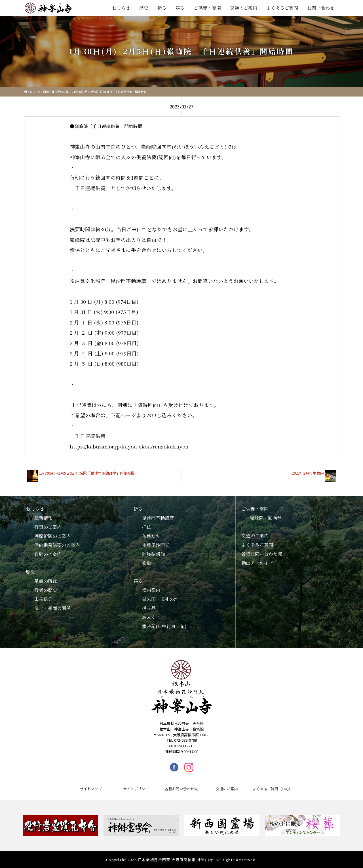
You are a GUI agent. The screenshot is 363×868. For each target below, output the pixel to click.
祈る (162, 8)
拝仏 (147, 527)
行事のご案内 (48, 527)
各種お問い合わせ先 (262, 554)
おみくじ (151, 617)
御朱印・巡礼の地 (160, 599)
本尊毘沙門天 (156, 545)
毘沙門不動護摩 (158, 518)
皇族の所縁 (46, 581)
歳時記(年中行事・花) (164, 626)
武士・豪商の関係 (52, 608)
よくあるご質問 (282, 8)
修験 (147, 563)
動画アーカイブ (257, 563)
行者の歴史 (46, 590)
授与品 (149, 608)
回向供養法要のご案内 (57, 92)
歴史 (144, 8)
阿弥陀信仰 (153, 554)
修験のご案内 (48, 554)
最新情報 (43, 518)
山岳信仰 (43, 599)
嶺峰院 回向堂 (266, 518)
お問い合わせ (321, 8)
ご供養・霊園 (207, 8)
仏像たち (151, 536)
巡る (180, 8)
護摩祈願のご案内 (52, 536)
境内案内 (151, 590)
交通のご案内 (244, 8)
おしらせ (121, 8)
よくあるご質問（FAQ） (272, 789)
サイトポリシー (136, 789)
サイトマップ (91, 789)
